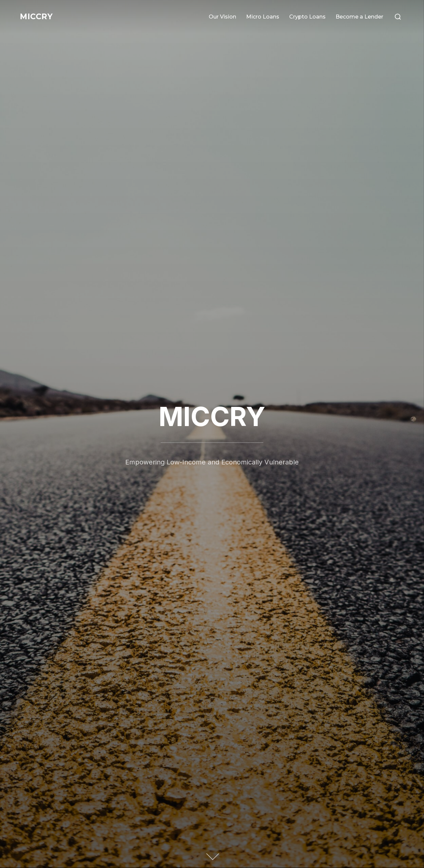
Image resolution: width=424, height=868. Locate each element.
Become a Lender (359, 17)
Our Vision (222, 17)
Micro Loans (263, 17)
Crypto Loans (307, 17)
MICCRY (39, 17)
